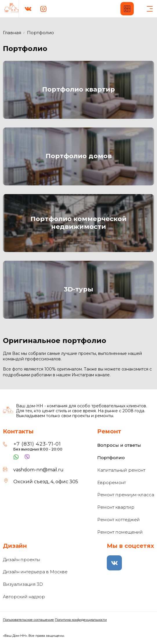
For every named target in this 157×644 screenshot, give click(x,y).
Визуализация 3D (23, 584)
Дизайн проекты (21, 560)
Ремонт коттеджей (119, 520)
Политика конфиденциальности (81, 620)
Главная (12, 33)
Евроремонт (112, 482)
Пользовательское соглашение (28, 620)
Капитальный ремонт (121, 470)
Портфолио (111, 458)
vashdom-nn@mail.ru (38, 470)
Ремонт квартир (116, 507)
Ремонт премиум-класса (126, 495)
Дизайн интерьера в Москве (35, 572)
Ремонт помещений (120, 532)
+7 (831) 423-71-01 (37, 444)
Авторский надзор (24, 597)
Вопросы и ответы (119, 445)
